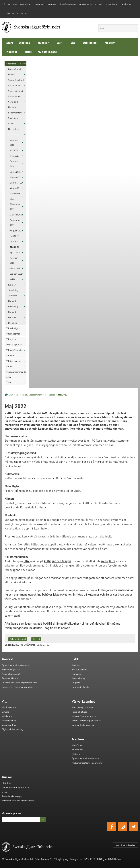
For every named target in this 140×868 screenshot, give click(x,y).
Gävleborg (13, 306)
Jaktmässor (111, 5)
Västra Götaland (16, 80)
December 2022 (15, 196)
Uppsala (12, 107)
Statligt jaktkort (79, 670)
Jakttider (38, 5)
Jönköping (13, 290)
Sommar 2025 (14, 142)
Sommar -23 (16, 183)
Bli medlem (78, 750)
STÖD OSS (6, 5)
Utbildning (91, 43)
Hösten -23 (15, 177)
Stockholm (13, 118)
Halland (12, 301)
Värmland (13, 102)
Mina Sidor (77, 745)
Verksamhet (85, 5)
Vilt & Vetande (9, 707)
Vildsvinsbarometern (16, 64)
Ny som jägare (47, 52)
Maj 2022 (15, 247)
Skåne (11, 124)
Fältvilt (10, 366)
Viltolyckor (11, 339)
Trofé (9, 382)
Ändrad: (32, 645)
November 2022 (15, 207)
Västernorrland (16, 91)
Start (10, 43)
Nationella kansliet (11, 674)
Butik (29, 52)
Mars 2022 (15, 268)
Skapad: (9, 645)
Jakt (61, 43)
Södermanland (15, 113)
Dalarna (12, 317)
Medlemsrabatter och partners (87, 763)
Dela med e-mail (18, 639)
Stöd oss (26, 43)
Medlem (110, 43)
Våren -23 (15, 188)
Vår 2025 (14, 150)
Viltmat (99, 5)
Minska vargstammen (82, 707)
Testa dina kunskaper (12, 796)
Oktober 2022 (16, 215)
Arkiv (12, 279)
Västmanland (15, 85)
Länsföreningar (68, 5)
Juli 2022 (14, 236)
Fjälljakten (8, 14)
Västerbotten (14, 96)
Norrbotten (14, 129)
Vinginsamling (9, 725)
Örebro (12, 75)
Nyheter (45, 43)
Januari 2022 (16, 274)
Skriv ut (36, 639)
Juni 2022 (15, 242)
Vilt (74, 43)
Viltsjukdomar (13, 334)
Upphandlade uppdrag (83, 725)
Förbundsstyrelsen (11, 670)
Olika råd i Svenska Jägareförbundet (19, 683)
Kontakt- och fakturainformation (17, 687)
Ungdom (76, 683)
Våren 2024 (15, 172)
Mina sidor (25, 5)
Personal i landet (10, 678)
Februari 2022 (14, 260)
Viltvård (10, 355)
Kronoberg (13, 134)
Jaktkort (51, 5)
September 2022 (15, 223)
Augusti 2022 (16, 231)
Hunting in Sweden (81, 687)
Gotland (12, 312)
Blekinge (12, 323)
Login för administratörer (126, 845)
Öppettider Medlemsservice (15, 665)
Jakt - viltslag (78, 678)
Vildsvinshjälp (13, 328)
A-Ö (15, 5)
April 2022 (15, 252)
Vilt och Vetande (14, 350)
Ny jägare (126, 5)
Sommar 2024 (14, 164)
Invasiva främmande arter (16, 374)
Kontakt (13, 52)
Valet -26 (22, 14)
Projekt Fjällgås (14, 345)
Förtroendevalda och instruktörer (18, 801)
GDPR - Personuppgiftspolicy (86, 721)
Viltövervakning (14, 361)
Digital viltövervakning (12, 729)
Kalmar (12, 285)
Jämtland (13, 296)
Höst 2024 (15, 156)
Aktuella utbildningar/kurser (16, 787)
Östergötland (15, 69)
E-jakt (5, 792)
